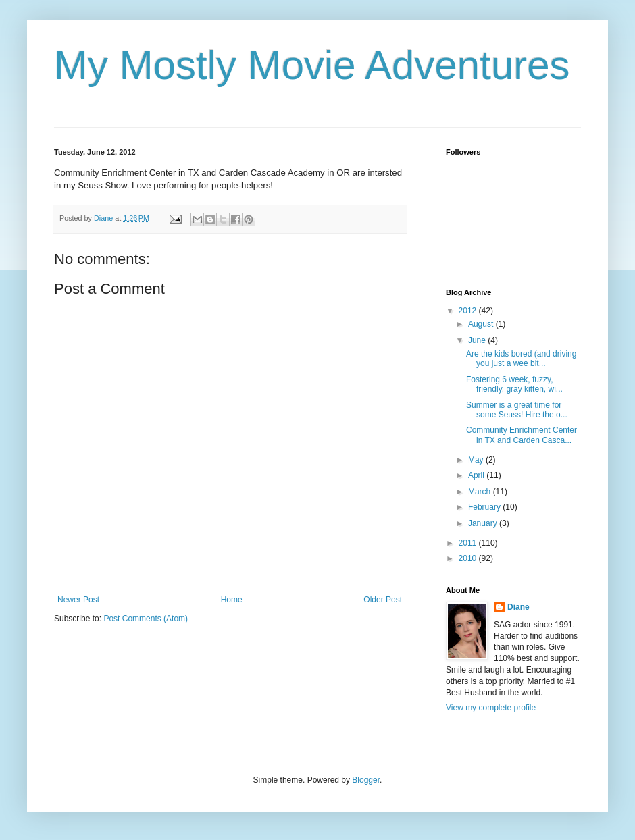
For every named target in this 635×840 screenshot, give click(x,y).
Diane (518, 607)
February (485, 507)
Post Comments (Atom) (146, 619)
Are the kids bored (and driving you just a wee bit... (521, 359)
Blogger (366, 780)
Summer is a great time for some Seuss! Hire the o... (517, 410)
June (478, 340)
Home (232, 600)
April (477, 475)
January (484, 523)
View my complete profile (491, 708)
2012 (469, 311)
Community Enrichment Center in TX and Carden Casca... (522, 435)
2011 (469, 543)
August (482, 324)
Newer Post (78, 600)
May (477, 460)
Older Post (383, 600)
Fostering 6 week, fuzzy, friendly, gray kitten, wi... (514, 384)
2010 (469, 558)
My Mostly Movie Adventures (312, 65)
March (481, 492)
